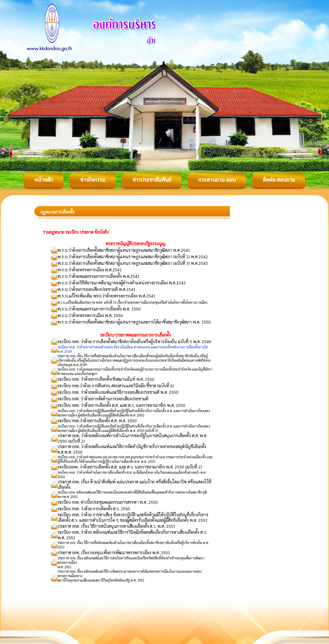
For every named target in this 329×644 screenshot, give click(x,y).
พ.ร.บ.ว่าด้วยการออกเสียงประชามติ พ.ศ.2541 (97, 289)
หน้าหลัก (44, 180)
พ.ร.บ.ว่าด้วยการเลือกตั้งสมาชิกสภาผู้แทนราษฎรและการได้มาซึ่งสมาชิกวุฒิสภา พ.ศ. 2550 (134, 322)
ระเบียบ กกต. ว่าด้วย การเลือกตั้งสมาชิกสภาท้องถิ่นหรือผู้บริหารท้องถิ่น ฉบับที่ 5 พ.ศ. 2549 (134, 341)
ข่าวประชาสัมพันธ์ (152, 180)
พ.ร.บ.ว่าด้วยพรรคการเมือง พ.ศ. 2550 (90, 315)
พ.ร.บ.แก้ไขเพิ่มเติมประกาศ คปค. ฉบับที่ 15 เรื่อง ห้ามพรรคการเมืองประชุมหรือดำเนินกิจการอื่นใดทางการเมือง (132, 302)
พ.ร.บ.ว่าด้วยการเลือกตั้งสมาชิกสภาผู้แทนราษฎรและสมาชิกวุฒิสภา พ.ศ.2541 (124, 250)
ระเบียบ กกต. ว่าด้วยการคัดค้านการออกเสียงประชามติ (103, 399)
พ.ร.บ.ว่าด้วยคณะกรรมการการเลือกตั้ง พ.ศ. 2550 (99, 309)
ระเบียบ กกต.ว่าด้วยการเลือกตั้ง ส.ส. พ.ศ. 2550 (97, 421)
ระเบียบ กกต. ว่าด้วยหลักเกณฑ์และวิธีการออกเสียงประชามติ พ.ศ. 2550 (118, 392)
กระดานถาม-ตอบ (217, 180)
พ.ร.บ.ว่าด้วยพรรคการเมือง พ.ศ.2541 (90, 270)
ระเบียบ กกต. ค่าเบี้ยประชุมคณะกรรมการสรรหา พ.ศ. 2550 (108, 502)
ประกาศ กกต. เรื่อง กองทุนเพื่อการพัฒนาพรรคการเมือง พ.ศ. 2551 (114, 552)
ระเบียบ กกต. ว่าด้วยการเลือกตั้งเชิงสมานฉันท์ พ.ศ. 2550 (106, 379)
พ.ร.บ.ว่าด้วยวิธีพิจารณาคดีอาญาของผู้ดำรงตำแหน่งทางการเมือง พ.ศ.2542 (122, 283)
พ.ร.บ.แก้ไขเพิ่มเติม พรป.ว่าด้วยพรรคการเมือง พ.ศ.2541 (107, 296)
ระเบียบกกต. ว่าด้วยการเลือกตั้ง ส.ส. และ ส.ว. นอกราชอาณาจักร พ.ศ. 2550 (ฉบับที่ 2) (130, 467)
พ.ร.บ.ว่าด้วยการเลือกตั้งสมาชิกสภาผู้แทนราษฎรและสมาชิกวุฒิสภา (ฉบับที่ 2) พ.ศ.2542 (133, 257)
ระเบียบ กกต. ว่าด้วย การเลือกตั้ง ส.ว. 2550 (94, 509)
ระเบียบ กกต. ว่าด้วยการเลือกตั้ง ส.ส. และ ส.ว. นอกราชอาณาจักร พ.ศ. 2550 (121, 405)
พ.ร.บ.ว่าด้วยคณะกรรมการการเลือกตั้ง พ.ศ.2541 (99, 276)
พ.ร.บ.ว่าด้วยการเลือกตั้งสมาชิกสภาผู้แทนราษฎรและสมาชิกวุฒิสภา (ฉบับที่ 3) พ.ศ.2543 (133, 263)
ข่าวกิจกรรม (93, 180)
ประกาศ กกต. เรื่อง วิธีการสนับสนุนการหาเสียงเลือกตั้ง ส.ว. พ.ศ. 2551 (117, 526)
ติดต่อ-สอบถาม (279, 180)
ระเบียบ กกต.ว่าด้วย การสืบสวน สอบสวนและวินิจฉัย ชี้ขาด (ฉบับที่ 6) (116, 386)
